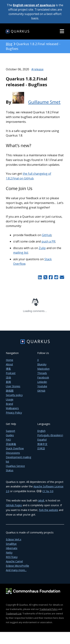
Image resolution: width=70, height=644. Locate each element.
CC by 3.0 (48, 491)
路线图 (10, 391)
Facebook (43, 377)
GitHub (47, 235)
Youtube (42, 386)
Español (42, 440)
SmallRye (11, 544)
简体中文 (42, 444)
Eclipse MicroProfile (17, 566)
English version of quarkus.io (34, 5)
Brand (9, 404)
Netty (9, 553)
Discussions (13, 453)
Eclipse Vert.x (14, 539)
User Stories (13, 386)
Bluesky (42, 364)
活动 (8, 377)
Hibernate (12, 548)
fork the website (49, 510)
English (41, 431)
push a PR (48, 241)
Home (10, 360)
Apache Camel (14, 561)
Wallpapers (12, 408)
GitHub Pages (14, 505)
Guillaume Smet (44, 102)
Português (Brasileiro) (50, 435)
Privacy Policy (14, 413)
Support (11, 431)
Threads (42, 373)
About (9, 364)
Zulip (42, 248)
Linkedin (42, 382)
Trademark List (14, 614)
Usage (10, 399)
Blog (9, 44)
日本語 (41, 448)
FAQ (8, 440)
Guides (10, 435)
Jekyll (41, 500)
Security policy (14, 395)
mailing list (21, 253)
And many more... (16, 570)
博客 (8, 369)
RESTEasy (12, 557)
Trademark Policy (49, 609)
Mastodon (43, 369)
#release (37, 69)
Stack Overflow (15, 448)
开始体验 (11, 444)
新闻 (8, 382)
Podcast (11, 373)
